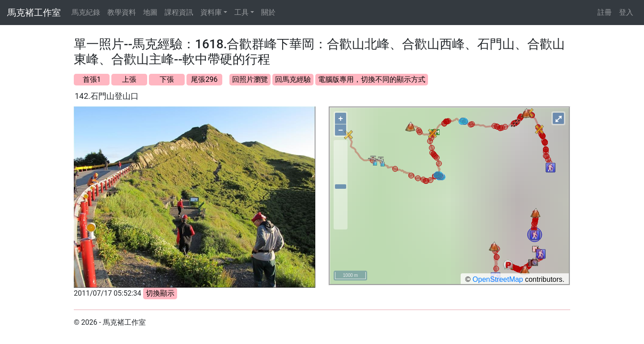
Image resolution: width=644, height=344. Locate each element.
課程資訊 (179, 12)
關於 (268, 12)
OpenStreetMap (498, 279)
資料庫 (211, 12)
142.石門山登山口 (107, 96)
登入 (626, 12)
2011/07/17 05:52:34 (108, 293)
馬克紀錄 (86, 12)
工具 (241, 12)
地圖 (150, 12)
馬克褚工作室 (34, 13)
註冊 (605, 12)
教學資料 (122, 12)
